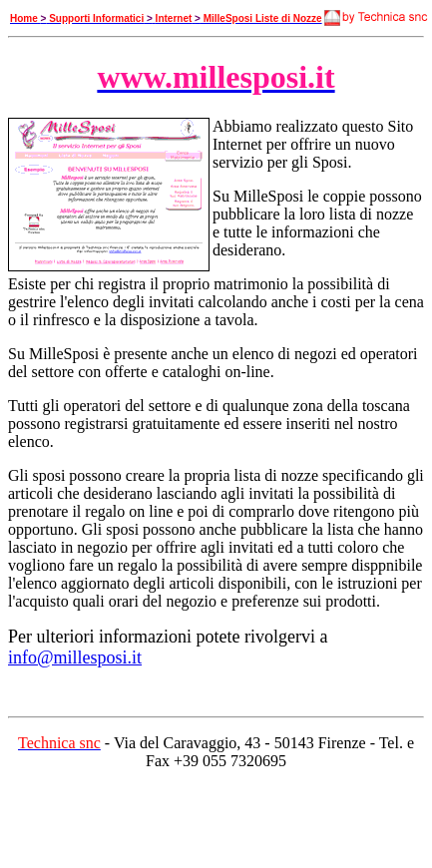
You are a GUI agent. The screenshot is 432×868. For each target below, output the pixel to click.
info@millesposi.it (75, 657)
